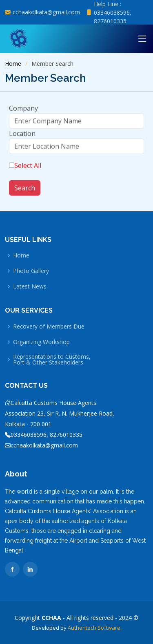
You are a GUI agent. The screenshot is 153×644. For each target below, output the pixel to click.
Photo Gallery (31, 271)
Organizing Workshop (41, 342)
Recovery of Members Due (49, 326)
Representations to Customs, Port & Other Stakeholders (52, 360)
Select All (28, 169)
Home (13, 64)
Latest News (30, 286)
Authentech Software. (94, 628)
